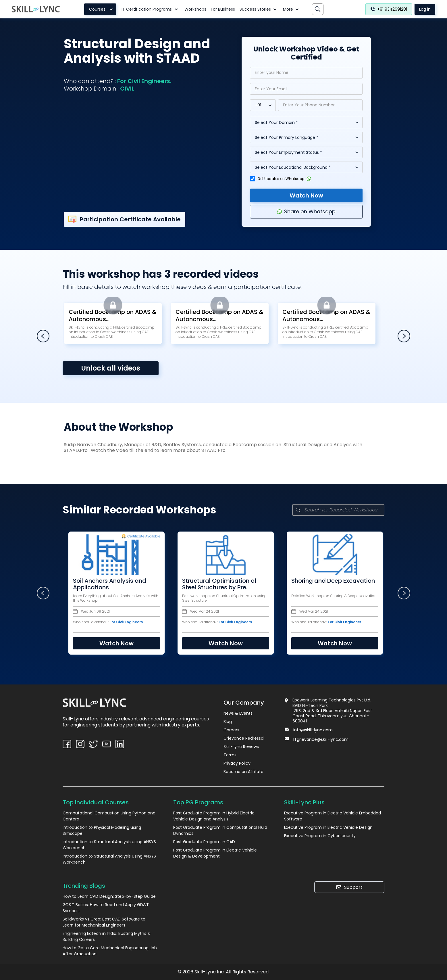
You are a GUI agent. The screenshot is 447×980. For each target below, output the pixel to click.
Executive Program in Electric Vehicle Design (328, 827)
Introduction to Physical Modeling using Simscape (102, 830)
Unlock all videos (111, 368)
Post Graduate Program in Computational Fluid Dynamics (220, 830)
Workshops (195, 9)
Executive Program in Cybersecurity (320, 836)
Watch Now (306, 195)
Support (349, 887)
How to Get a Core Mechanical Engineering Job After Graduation (110, 951)
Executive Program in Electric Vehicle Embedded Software (333, 816)
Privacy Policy (237, 763)
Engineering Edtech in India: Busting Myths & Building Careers (107, 936)
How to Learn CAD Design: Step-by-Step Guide (109, 896)
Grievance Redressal (244, 738)
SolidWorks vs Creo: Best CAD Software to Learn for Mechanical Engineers (104, 922)
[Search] (318, 9)
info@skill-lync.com (313, 730)
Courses (102, 9)
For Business (223, 9)
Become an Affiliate (243, 772)
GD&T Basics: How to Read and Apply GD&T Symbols (106, 908)
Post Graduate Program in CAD (204, 842)
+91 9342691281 (389, 9)
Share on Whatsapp (306, 211)
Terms (230, 755)
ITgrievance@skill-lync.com (321, 739)
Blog (228, 722)
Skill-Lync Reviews (241, 747)
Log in (425, 9)
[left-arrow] (43, 336)
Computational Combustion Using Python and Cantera (109, 816)
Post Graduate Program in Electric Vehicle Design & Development (215, 853)
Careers (231, 730)
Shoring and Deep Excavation (327, 581)
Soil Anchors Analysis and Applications (104, 584)
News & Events (238, 713)
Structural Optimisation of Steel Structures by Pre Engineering (214, 584)
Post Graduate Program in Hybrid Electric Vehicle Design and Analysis (214, 816)
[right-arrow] (404, 336)
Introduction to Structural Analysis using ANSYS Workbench (109, 845)
